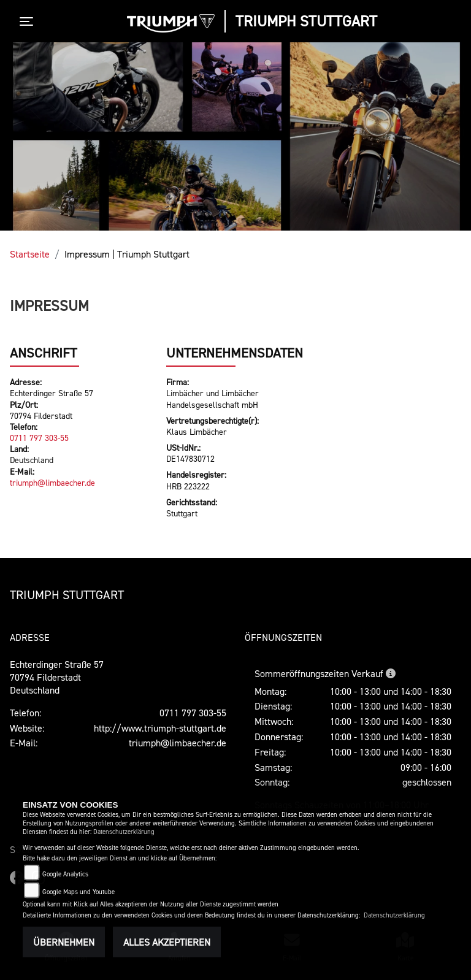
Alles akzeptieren (167, 942)
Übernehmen (64, 942)
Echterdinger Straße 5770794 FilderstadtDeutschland (57, 677)
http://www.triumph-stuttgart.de (160, 728)
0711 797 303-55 (39, 438)
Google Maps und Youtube (78, 892)
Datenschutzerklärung (124, 832)
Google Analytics (65, 874)
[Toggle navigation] (29, 21)
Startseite (30, 254)
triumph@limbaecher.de (52, 482)
